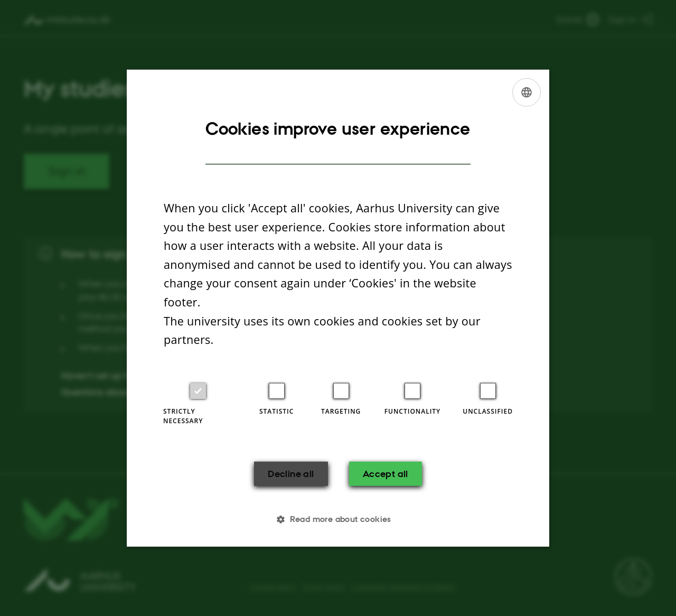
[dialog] (338, 308)
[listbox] (527, 92)
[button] (338, 519)
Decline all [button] (290, 473)
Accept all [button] (387, 473)
